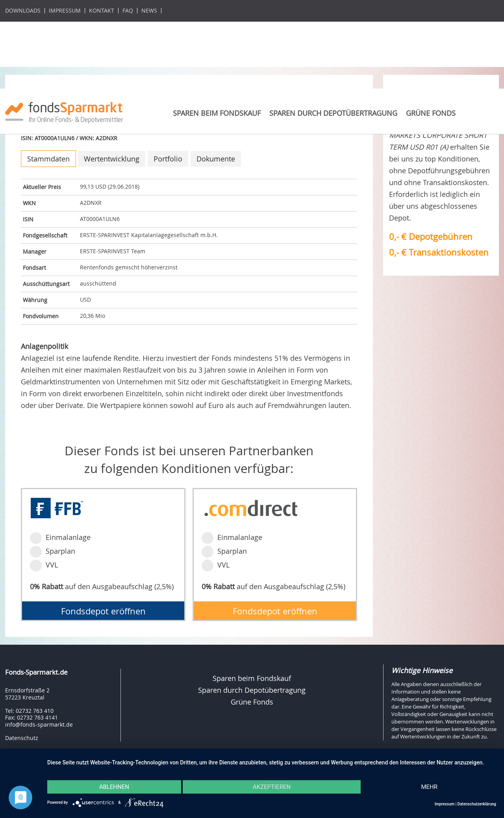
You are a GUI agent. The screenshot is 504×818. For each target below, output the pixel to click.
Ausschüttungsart (46, 284)
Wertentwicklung (112, 159)
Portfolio (168, 159)
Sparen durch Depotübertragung (333, 113)
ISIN (28, 219)
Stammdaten (48, 159)
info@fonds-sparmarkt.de (39, 724)
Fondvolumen (41, 316)
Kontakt (102, 11)
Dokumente (216, 159)
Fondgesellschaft (45, 235)
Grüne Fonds (431, 113)
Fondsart (34, 268)
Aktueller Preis (42, 187)
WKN (29, 203)
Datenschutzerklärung (477, 804)
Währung (35, 300)
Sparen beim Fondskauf (217, 113)
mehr (429, 787)
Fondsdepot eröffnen (103, 611)
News (149, 11)
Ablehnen (114, 787)
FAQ (128, 11)
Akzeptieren (272, 787)
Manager (35, 251)
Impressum (65, 11)
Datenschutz (22, 738)
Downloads (23, 11)
